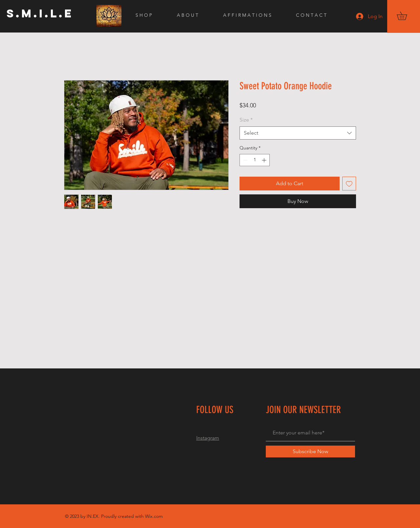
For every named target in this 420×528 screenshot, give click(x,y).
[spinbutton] (255, 160)
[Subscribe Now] (310, 451)
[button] (406, 16)
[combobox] (298, 133)
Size (246, 120)
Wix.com (154, 516)
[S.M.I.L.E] (40, 13)
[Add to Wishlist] (349, 184)
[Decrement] (245, 160)
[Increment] (265, 160)
